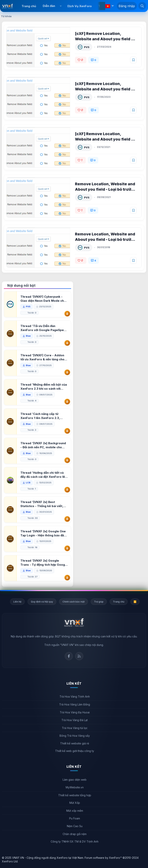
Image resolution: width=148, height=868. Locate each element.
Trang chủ (29, 6)
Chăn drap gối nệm (75, 834)
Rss (79, 656)
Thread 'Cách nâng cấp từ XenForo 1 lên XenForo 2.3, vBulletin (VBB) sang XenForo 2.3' (42, 416)
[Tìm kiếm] (142, 6)
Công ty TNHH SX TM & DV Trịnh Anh (75, 841)
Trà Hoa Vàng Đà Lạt (75, 720)
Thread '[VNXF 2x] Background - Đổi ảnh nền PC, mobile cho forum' (44, 445)
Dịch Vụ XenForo (80, 6)
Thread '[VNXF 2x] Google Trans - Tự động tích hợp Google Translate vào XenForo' (44, 563)
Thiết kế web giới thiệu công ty (75, 751)
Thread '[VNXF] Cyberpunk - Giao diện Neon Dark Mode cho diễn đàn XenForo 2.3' (43, 299)
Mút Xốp (75, 803)
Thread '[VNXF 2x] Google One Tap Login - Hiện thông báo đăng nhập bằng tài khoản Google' (43, 533)
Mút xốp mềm (75, 811)
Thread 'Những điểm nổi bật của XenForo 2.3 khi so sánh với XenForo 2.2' (44, 387)
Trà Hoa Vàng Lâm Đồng (75, 704)
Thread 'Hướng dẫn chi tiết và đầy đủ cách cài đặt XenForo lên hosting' (44, 475)
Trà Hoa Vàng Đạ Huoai (75, 712)
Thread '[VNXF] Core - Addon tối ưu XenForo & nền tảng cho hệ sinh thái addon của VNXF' (43, 357)
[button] (61, 6)
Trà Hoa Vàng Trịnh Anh (75, 697)
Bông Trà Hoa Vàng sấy (75, 736)
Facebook (69, 656)
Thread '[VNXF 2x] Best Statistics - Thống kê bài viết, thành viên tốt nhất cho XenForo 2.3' (44, 504)
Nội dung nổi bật (21, 286)
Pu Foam (75, 818)
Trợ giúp (99, 602)
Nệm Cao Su (75, 826)
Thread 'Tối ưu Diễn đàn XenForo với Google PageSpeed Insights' (38, 328)
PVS (87, 47)
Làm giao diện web (75, 780)
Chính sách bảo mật (74, 602)
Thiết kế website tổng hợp (75, 795)
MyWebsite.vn (75, 787)
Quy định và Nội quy (42, 602)
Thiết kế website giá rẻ (75, 743)
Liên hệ (17, 602)
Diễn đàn (49, 6)
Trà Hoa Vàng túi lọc (75, 728)
